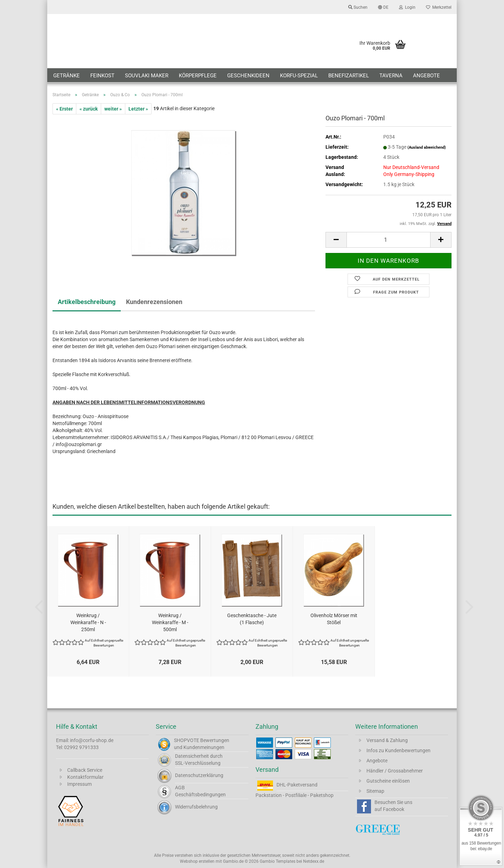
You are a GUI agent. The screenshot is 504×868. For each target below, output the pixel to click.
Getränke (66, 76)
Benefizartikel (349, 76)
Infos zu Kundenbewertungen (398, 750)
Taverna (391, 76)
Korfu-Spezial (299, 76)
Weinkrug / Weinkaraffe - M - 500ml (170, 622)
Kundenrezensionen (154, 302)
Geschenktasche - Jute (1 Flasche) (252, 619)
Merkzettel (439, 7)
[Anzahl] (388, 240)
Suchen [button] (358, 7)
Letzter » (138, 109)
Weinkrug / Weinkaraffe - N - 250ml (88, 622)
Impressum (79, 784)
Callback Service (85, 770)
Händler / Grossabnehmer (395, 771)
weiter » (113, 109)
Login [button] (407, 7)
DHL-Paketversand (297, 785)
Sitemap (375, 791)
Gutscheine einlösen (388, 781)
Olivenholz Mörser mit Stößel (334, 619)
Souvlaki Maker (147, 76)
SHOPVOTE (187, 740)
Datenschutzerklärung (199, 775)
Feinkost (102, 76)
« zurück (89, 109)
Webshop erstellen (197, 861)
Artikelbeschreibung (87, 302)
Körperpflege (198, 76)
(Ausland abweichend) (427, 147)
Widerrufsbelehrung (196, 807)
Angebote (426, 76)
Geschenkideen (248, 76)
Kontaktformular (85, 777)
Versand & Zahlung (387, 740)
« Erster (64, 109)
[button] (383, 7)
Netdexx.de (314, 861)
